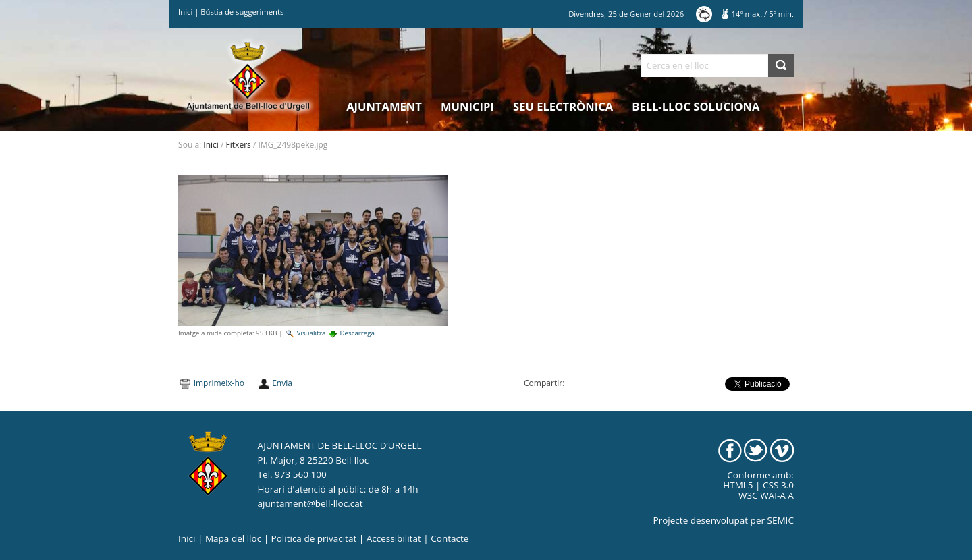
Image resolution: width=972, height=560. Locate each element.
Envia (282, 383)
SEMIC (781, 520)
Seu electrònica (563, 106)
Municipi (467, 106)
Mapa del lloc (233, 538)
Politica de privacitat (314, 538)
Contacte (450, 538)
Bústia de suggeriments (242, 12)
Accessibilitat (394, 538)
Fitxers (239, 145)
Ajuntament (384, 106)
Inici (185, 12)
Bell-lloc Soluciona (696, 106)
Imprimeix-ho (219, 383)
